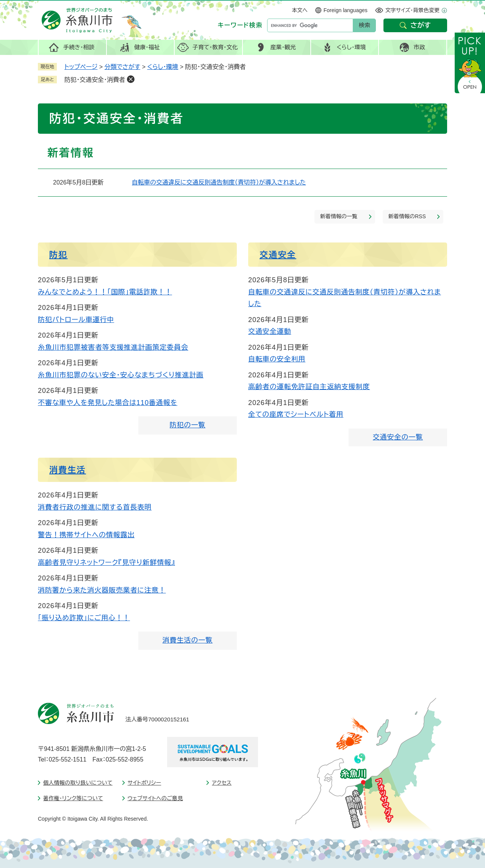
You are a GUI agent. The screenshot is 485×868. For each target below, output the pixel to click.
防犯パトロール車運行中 (76, 320)
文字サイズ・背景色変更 (412, 10)
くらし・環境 (163, 67)
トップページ (81, 67)
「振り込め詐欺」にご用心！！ (84, 618)
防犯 (58, 255)
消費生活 (68, 470)
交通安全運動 (270, 332)
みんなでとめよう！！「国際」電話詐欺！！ (105, 292)
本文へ (300, 10)
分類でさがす (123, 67)
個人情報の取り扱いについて (78, 783)
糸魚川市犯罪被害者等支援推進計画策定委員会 (113, 347)
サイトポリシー (145, 783)
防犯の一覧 (188, 425)
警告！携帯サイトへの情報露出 (86, 535)
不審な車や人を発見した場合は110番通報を (108, 403)
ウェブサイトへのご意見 (155, 798)
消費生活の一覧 (188, 640)
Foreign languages (346, 10)
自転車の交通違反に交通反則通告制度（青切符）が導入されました (219, 182)
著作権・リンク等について (73, 798)
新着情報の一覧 (339, 216)
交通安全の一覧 (398, 437)
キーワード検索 (240, 25)
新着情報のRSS (407, 216)
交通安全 (278, 255)
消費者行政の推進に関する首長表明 (95, 507)
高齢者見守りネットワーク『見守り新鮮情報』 (106, 563)
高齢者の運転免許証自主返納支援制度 (309, 387)
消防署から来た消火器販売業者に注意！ (102, 590)
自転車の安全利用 (277, 359)
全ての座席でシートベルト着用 (296, 414)
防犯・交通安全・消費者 (95, 80)
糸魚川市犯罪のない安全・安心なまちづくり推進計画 (121, 375)
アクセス (222, 783)
